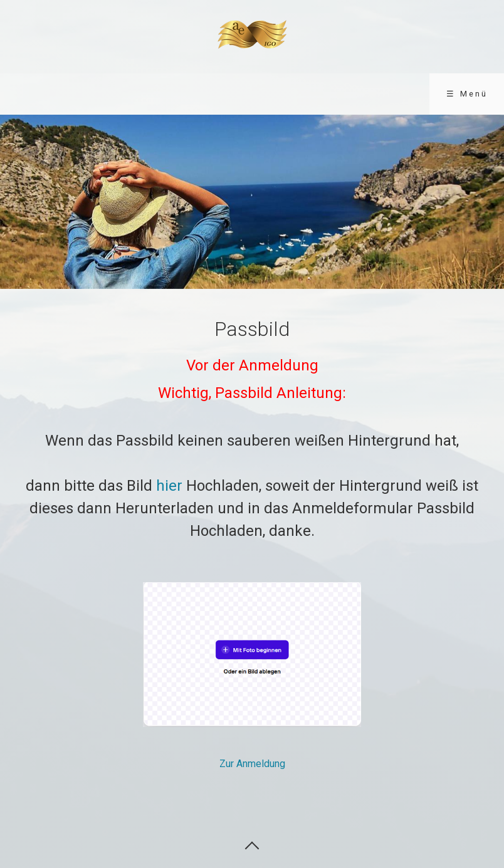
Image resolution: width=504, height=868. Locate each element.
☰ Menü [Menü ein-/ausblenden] (467, 94)
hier (169, 486)
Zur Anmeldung (252, 764)
